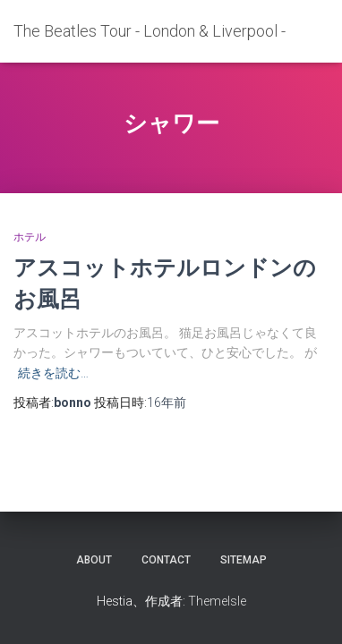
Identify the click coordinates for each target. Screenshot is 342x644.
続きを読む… (53, 373)
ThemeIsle (217, 601)
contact (166, 560)
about (94, 560)
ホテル (30, 237)
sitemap (244, 560)
